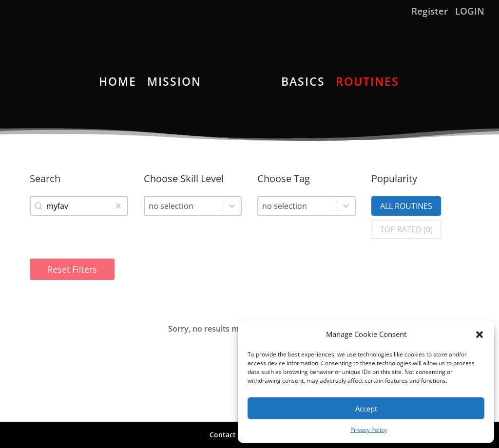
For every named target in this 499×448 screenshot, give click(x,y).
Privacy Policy (369, 430)
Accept (366, 409)
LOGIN (470, 12)
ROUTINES (367, 84)
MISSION (174, 84)
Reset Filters (72, 269)
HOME (118, 84)
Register (430, 12)
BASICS (303, 84)
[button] (480, 335)
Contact (223, 435)
